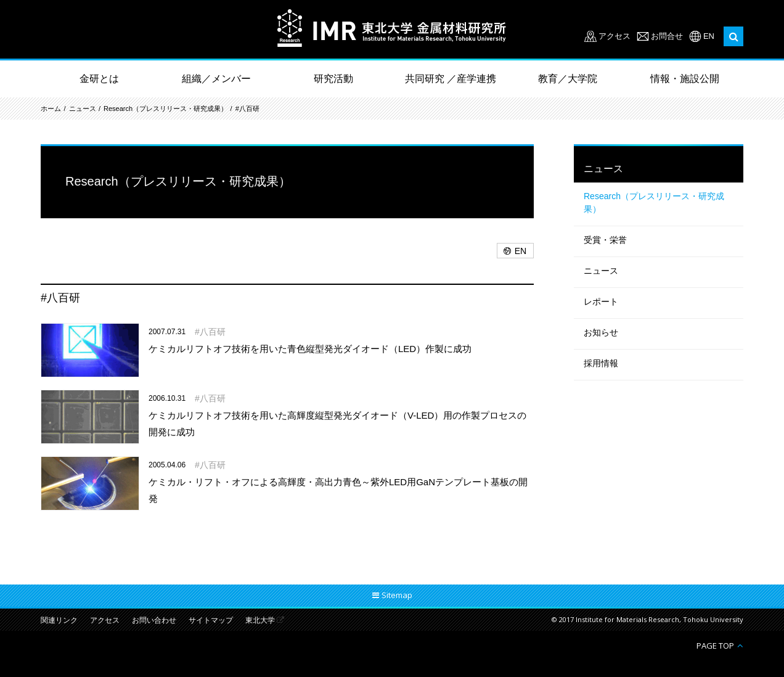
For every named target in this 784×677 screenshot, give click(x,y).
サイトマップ (211, 621)
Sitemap (397, 595)
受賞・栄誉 (605, 240)
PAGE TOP (715, 645)
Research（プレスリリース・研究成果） (165, 109)
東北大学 (260, 621)
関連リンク (59, 621)
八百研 (213, 332)
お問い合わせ (154, 621)
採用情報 (601, 363)
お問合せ (667, 36)
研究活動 (333, 79)
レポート (601, 302)
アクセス (615, 36)
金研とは (99, 79)
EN (709, 36)
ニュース (83, 109)
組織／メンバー (216, 79)
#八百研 (247, 109)
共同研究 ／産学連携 (451, 79)
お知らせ (601, 332)
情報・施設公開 (685, 79)
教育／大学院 (568, 79)
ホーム (51, 109)
